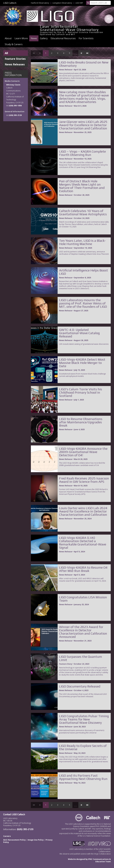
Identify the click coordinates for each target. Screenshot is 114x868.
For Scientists (86, 38)
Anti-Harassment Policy (14, 840)
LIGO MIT (79, 3)
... (75, 53)
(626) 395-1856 (15, 106)
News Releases (15, 64)
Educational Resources (63, 38)
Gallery (44, 38)
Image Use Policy (36, 840)
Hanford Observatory (40, 3)
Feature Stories (15, 59)
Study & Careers (14, 44)
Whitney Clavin (13, 85)
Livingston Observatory (62, 3)
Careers (7, 836)
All (6, 53)
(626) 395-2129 (15, 115)
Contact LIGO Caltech (14, 814)
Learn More (21, 38)
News (34, 38)
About (8, 38)
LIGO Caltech (10, 3)
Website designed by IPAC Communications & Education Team (89, 860)
